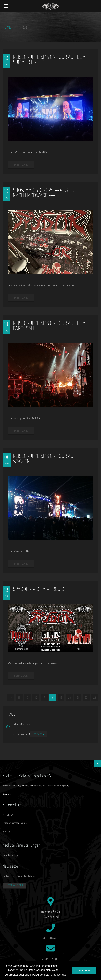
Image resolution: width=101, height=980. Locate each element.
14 (19, 697)
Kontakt (39, 734)
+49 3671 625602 (50, 938)
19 (61, 697)
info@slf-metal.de (51, 959)
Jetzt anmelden (15, 885)
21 (78, 697)
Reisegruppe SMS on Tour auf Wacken (44, 458)
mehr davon (21, 165)
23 (95, 697)
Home (7, 27)
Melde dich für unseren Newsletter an (19, 876)
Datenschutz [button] (58, 975)
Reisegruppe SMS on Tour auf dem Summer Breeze (49, 59)
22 (86, 697)
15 (28, 697)
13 (11, 697)
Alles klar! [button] (84, 971)
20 (69, 697)
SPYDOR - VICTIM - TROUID (39, 589)
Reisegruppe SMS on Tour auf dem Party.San (49, 325)
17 (44, 697)
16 (36, 697)
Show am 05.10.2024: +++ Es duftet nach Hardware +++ (49, 192)
